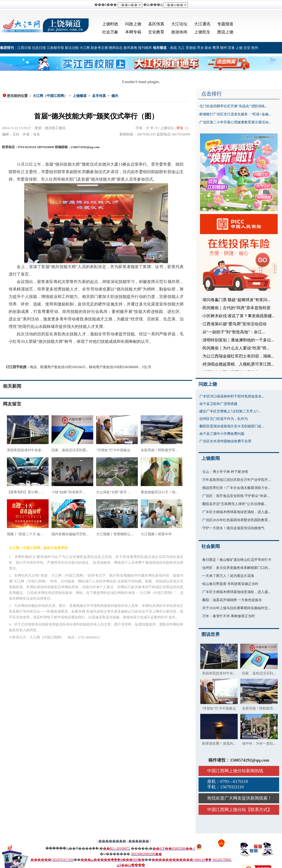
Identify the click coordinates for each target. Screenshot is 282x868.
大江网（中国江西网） (50, 96)
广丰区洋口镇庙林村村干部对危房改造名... (232, 396)
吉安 (247, 48)
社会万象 (110, 32)
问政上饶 (133, 24)
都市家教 (130, 48)
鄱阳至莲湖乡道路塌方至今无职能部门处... (232, 426)
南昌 (174, 48)
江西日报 (24, 48)
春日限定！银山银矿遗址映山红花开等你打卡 (237, 560)
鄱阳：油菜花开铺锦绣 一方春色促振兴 (232, 600)
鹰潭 (216, 48)
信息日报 (39, 48)
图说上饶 (225, 32)
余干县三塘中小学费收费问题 (222, 434)
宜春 (231, 48)
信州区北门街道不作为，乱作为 (224, 419)
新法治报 (72, 48)
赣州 (224, 48)
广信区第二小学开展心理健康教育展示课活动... (235, 122)
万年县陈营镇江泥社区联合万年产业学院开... (236, 480)
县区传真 (156, 24)
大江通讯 (202, 24)
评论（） (183, 128)
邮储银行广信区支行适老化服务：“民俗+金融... (235, 114)
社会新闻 (211, 546)
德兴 (115, 96)
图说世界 (211, 634)
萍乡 (200, 48)
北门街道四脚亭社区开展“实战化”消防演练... (233, 106)
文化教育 (156, 32)
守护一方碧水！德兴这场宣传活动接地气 (233, 528)
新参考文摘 (99, 48)
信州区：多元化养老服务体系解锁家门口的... (236, 568)
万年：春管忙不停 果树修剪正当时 (229, 616)
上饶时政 (110, 24)
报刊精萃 (145, 48)
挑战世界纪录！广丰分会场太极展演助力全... (236, 488)
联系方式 (259, 810)
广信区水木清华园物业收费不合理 (225, 441)
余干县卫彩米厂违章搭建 (218, 404)
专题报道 (225, 24)
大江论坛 (179, 24)
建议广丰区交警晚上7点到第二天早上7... (230, 411)
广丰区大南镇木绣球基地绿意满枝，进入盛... (236, 512)
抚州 (255, 48)
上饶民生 (202, 32)
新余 (208, 48)
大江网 (85, 48)
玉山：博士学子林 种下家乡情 (225, 472)
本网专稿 (133, 32)
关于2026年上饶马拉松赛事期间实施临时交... (236, 608)
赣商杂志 (116, 48)
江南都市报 (55, 48)
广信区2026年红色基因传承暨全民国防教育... (236, 520)
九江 (181, 48)
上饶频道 (80, 96)
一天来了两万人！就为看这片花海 (228, 576)
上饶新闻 (211, 458)
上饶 (239, 48)
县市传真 (99, 96)
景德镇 (191, 48)
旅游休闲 (179, 32)
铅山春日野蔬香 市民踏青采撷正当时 (230, 584)
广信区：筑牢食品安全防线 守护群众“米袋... (236, 496)
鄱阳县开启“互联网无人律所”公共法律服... (235, 504)
